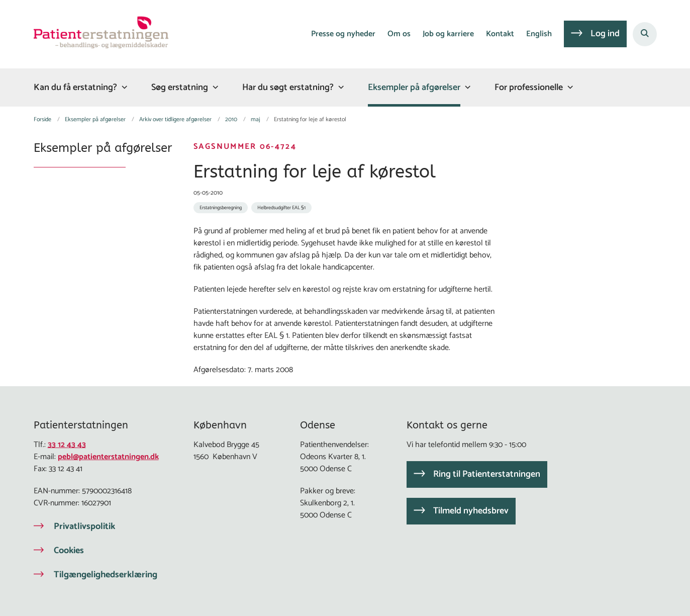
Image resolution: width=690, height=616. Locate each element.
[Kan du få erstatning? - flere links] (123, 87)
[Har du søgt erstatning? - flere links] (340, 87)
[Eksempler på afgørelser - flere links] (466, 87)
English (539, 34)
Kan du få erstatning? (75, 87)
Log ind (605, 34)
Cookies (69, 551)
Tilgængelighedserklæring (106, 575)
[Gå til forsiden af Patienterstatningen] (101, 34)
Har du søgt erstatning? (288, 87)
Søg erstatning (180, 87)
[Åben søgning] (645, 34)
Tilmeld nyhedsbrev (471, 511)
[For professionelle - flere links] (569, 87)
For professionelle (529, 87)
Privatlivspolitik (84, 526)
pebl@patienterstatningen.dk (108, 457)
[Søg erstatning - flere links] (214, 87)
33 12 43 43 (67, 445)
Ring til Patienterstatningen (487, 474)
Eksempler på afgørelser (414, 87)
